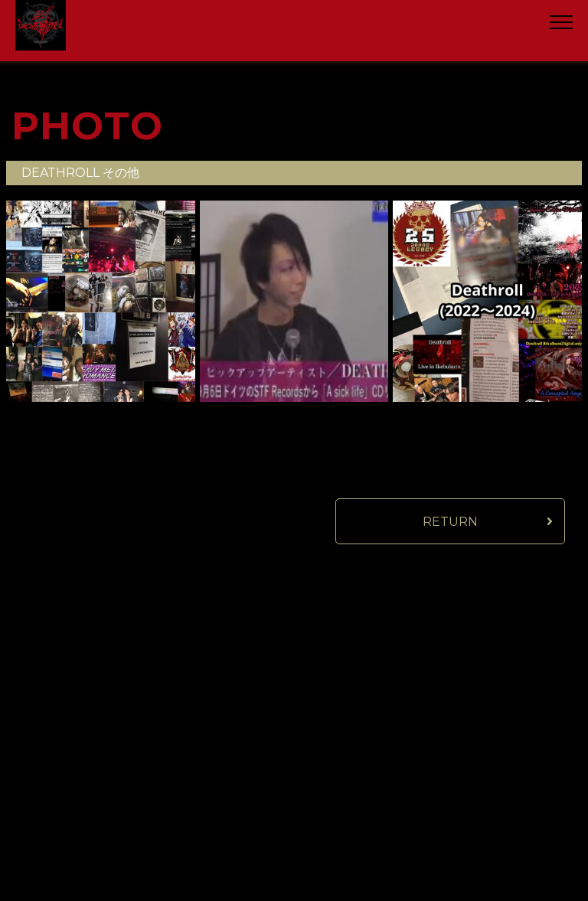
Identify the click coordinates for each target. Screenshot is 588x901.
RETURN (450, 522)
